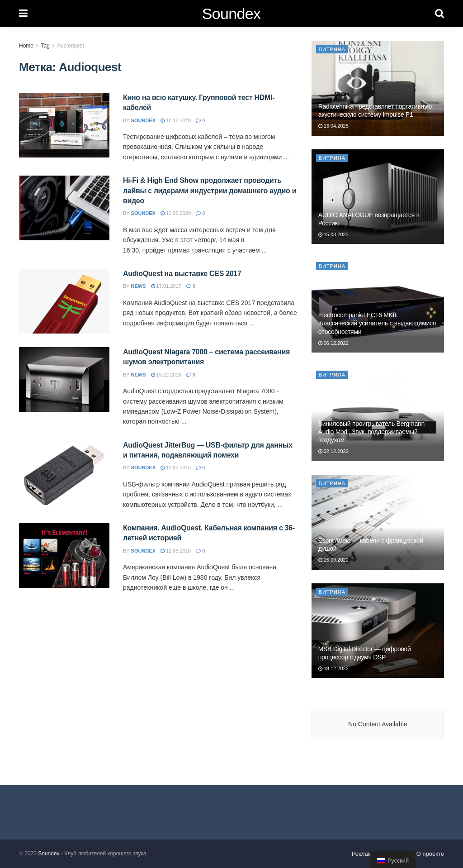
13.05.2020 (176, 213)
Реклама (364, 854)
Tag (45, 46)
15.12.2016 (166, 375)
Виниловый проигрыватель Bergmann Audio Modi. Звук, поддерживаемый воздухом (371, 432)
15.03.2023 (333, 234)
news (139, 286)
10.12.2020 (176, 120)
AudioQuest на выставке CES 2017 (182, 274)
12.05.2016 (176, 467)
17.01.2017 (166, 286)
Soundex (231, 14)
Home (26, 46)
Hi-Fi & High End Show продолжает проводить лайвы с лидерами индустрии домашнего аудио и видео (210, 191)
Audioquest (71, 46)
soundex (143, 120)
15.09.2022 (333, 560)
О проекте (430, 854)
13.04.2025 (333, 126)
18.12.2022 (333, 668)
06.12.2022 (333, 343)
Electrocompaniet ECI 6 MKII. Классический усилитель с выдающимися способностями (377, 323)
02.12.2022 (333, 451)
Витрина (332, 49)
